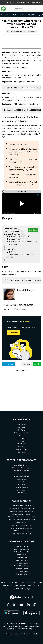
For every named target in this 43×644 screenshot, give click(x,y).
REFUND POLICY (33, 586)
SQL (6, 15)
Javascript (31, 15)
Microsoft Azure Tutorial (21, 471)
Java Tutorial (21, 427)
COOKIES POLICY (19, 589)
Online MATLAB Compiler (21, 566)
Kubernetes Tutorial (21, 482)
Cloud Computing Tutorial (21, 465)
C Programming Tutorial (21, 433)
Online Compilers (35, 2)
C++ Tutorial (21, 430)
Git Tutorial (21, 474)
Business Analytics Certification (21, 506)
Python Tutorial (21, 425)
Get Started (13, 333)
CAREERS (22, 582)
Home (8, 2)
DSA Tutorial (21, 485)
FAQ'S (28, 589)
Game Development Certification (21, 525)
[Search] (27, 9)
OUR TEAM (13, 582)
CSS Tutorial (21, 447)
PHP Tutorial (21, 439)
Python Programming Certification (21, 534)
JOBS (29, 582)
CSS (22, 15)
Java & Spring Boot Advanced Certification (21, 509)
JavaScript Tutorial (21, 450)
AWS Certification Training (22, 531)
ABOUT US (5, 582)
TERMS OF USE (8, 586)
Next (37, 364)
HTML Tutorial (21, 444)
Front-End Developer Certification (21, 528)
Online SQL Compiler (21, 572)
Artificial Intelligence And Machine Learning (21, 520)
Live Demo (33, 230)
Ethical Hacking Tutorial (21, 476)
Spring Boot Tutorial (21, 488)
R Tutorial (21, 441)
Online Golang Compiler (21, 552)
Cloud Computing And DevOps (21, 514)
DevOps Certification (21, 523)
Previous (26, 364)
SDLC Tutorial (21, 490)
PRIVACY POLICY (21, 586)
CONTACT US (36, 582)
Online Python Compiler (21, 549)
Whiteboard (19, 2)
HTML (14, 15)
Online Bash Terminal (22, 569)
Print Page (8, 364)
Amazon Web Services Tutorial (22, 468)
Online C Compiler (21, 555)
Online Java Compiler (21, 546)
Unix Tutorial (21, 493)
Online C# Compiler (21, 560)
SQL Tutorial (21, 452)
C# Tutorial (21, 436)
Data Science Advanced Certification (21, 511)
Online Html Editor (21, 574)
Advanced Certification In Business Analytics (21, 517)
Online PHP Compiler (22, 563)
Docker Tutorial (21, 479)
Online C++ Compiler (21, 558)
